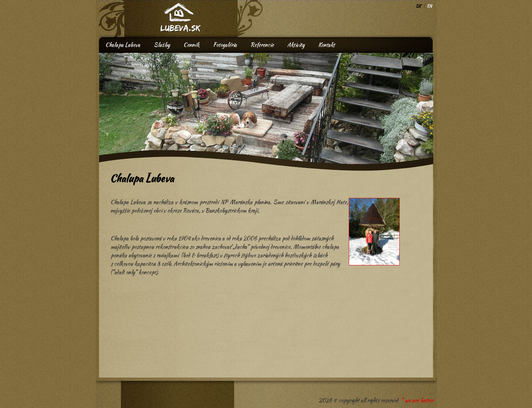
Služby (162, 45)
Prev (92, 74)
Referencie (262, 45)
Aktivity (296, 45)
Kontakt (327, 45)
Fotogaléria (225, 45)
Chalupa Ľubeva (123, 45)
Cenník (192, 45)
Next (252, 74)
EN (429, 6)
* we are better (417, 400)
